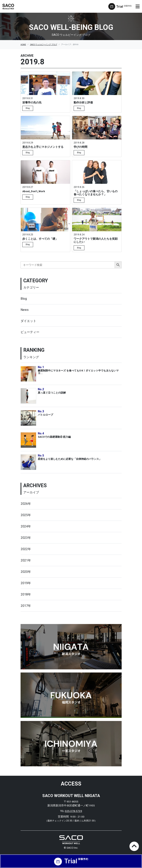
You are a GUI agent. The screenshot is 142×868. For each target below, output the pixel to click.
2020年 (26, 572)
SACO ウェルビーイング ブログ (44, 44)
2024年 (26, 526)
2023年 (26, 538)
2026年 (26, 504)
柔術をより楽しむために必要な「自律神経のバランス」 (70, 459)
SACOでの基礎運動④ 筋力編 (54, 437)
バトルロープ (45, 415)
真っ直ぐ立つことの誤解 (52, 393)
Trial (124, 6)
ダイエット (28, 321)
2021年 (26, 560)
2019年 (26, 583)
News (25, 310)
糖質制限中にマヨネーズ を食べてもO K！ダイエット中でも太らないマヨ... (78, 372)
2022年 (26, 549)
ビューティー (30, 332)
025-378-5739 (73, 811)
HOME (23, 44)
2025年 (26, 515)
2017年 (26, 606)
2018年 (26, 594)
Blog (24, 299)
